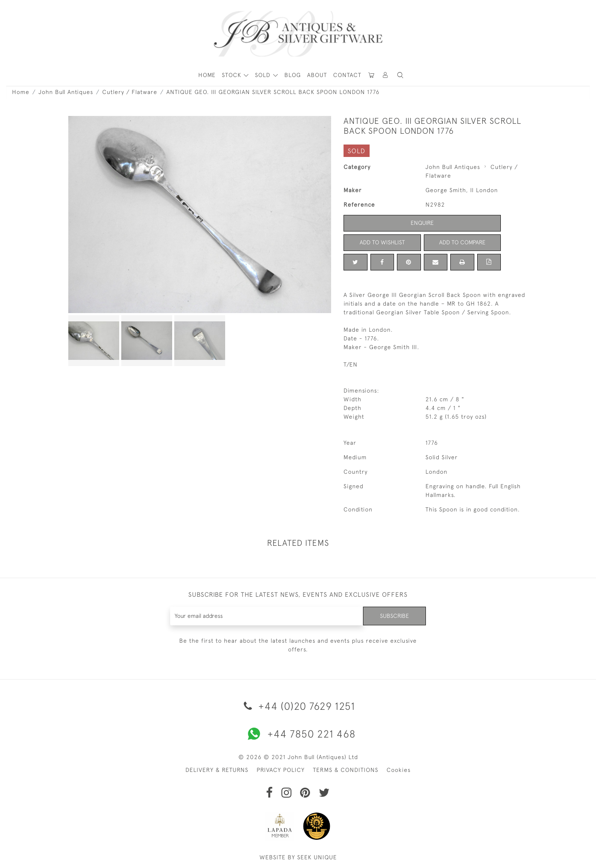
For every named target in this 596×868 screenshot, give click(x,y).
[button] (386, 75)
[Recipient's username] (267, 616)
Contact (347, 75)
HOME (207, 75)
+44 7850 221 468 (298, 734)
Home (21, 92)
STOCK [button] (233, 75)
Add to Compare (462, 242)
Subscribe (394, 616)
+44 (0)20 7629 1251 (298, 706)
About (317, 75)
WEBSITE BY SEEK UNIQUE (298, 857)
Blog (293, 75)
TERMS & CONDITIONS (346, 770)
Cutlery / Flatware (130, 92)
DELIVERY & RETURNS (217, 770)
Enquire (422, 223)
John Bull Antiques (66, 92)
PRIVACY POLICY (281, 770)
